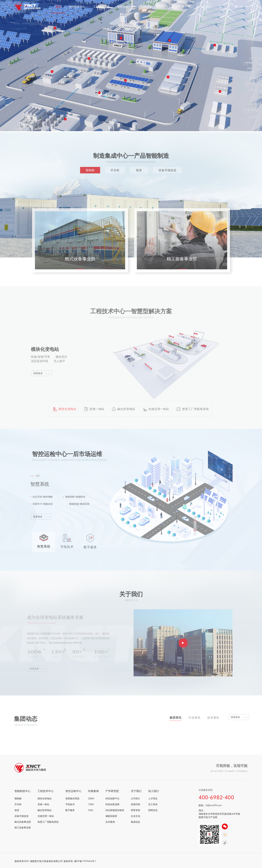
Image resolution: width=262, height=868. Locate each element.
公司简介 (136, 798)
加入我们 (206, 7)
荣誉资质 (136, 810)
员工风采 (153, 804)
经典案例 (147, 7)
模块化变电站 (45, 798)
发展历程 (136, 804)
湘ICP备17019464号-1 (85, 861)
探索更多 (39, 373)
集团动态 (136, 822)
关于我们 (187, 7)
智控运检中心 (125, 7)
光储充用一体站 (46, 816)
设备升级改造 (167, 170)
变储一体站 (43, 804)
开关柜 (115, 170)
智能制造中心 (77, 7)
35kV (91, 810)
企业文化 (136, 816)
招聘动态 (153, 810)
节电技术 (70, 804)
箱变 (139, 170)
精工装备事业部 (23, 827)
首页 (58, 7)
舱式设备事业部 (23, 822)
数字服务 (70, 810)
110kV (91, 804)
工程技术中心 (101, 7)
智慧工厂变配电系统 (48, 822)
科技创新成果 (112, 804)
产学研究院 (167, 7)
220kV (91, 798)
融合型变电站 (45, 810)
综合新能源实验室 (115, 810)
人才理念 (153, 798)
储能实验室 (111, 816)
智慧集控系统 (72, 798)
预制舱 (90, 170)
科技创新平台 (112, 798)
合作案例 (110, 822)
